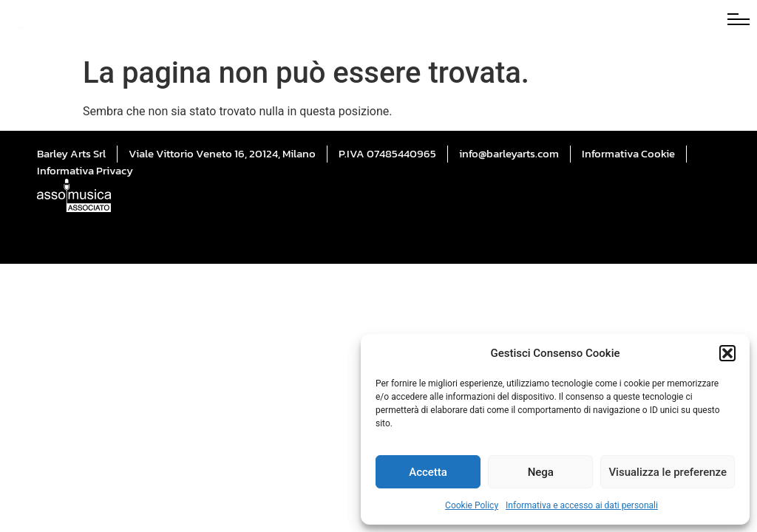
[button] (727, 353)
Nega (541, 472)
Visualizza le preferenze (668, 472)
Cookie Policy (472, 505)
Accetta (428, 472)
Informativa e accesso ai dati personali (582, 505)
